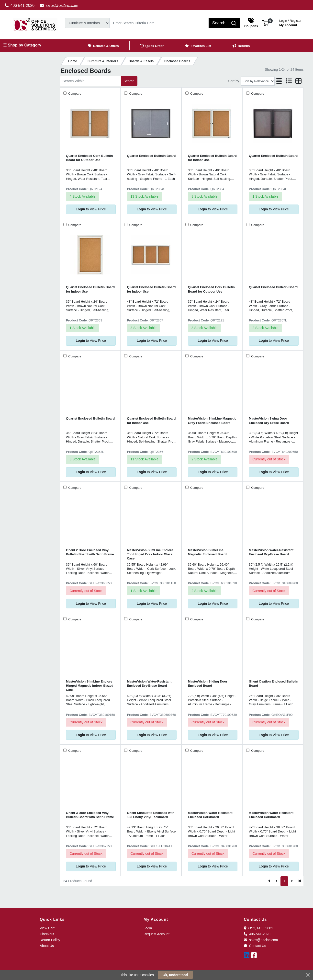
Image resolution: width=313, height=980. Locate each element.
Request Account (156, 934)
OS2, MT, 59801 (258, 928)
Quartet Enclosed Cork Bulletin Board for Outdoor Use (89, 158)
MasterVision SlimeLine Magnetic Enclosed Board (207, 552)
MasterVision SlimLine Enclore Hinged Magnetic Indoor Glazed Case (90, 686)
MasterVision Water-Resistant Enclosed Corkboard (210, 815)
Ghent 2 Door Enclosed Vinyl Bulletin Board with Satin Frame (90, 552)
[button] (265, 23)
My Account (290, 22)
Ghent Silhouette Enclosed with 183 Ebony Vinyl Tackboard (151, 815)
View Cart (47, 928)
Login (148, 928)
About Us (47, 946)
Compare (74, 94)
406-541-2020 (20, 6)
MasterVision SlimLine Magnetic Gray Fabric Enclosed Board (212, 421)
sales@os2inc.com (59, 6)
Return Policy (50, 940)
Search (129, 81)
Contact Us (255, 946)
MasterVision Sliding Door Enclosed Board (208, 684)
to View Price (91, 209)
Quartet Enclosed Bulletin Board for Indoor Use (212, 158)
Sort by (234, 81)
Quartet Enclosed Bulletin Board (151, 156)
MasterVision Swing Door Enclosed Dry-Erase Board (269, 421)
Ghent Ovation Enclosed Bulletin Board (274, 684)
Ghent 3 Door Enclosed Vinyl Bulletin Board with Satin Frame (90, 815)
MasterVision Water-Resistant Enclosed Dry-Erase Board (271, 552)
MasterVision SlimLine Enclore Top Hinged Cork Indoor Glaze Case (150, 554)
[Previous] (277, 881)
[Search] (159, 23)
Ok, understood (175, 975)
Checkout (47, 934)
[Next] (292, 881)
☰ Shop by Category (22, 45)
